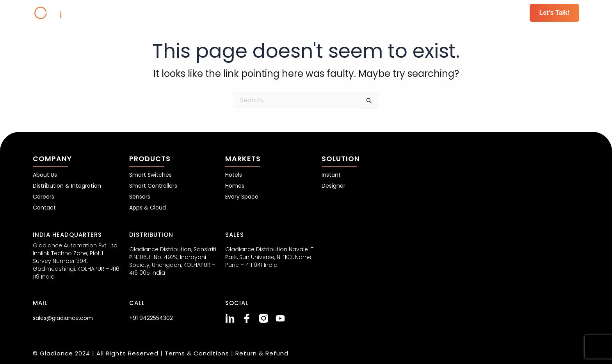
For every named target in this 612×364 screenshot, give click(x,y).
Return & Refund (262, 353)
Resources (472, 13)
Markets (385, 13)
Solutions (427, 13)
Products (342, 13)
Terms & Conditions (198, 353)
